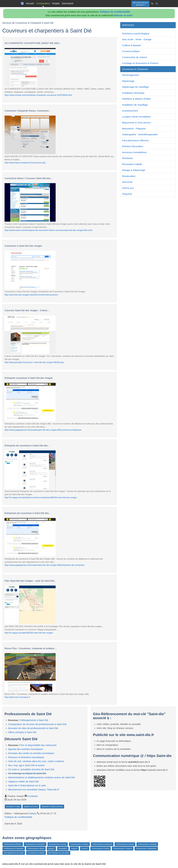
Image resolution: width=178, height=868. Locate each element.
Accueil (30, 3)
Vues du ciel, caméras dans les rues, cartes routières (36, 761)
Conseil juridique (131, 51)
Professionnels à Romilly (101, 849)
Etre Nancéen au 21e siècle (14, 853)
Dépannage (128, 81)
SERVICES (128, 25)
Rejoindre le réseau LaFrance (52, 807)
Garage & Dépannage (134, 170)
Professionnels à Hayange (147, 844)
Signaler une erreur (31, 807)
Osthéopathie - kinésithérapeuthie (140, 134)
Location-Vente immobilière (136, 117)
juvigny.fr (51, 849)
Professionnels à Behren (13, 844)
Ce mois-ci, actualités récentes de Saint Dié (31, 769)
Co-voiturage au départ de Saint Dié (27, 773)
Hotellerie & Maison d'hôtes (137, 99)
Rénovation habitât (132, 164)
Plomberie (127, 158)
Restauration (129, 176)
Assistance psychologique (136, 33)
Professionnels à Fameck (125, 844)
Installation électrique (133, 93)
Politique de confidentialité (115, 12)
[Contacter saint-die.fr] (157, 3)
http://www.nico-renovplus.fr (17, 697)
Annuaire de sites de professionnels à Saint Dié (33, 728)
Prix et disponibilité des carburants (38, 745)
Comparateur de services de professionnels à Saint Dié (37, 724)
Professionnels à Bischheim (35, 844)
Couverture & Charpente (135, 69)
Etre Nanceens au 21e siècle (59, 853)
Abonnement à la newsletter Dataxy (34, 789)
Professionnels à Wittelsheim (146, 849)
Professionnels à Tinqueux (123, 849)
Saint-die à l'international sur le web (27, 785)
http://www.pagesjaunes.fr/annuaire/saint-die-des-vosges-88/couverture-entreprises (43, 430)
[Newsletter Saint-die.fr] (152, 3)
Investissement (130, 111)
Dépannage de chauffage (135, 87)
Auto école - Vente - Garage (137, 39)
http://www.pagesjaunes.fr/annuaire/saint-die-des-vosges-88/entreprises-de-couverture (44, 565)
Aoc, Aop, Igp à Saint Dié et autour (26, 765)
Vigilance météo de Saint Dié (23, 781)
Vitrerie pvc (128, 188)
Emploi (56, 3)
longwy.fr (74, 849)
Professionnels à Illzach (36, 849)
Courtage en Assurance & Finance (140, 63)
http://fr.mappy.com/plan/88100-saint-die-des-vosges (29, 633)
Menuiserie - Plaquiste (134, 129)
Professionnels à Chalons (79, 844)
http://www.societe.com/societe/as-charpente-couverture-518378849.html (38, 95)
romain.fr (85, 849)
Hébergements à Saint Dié (34, 720)
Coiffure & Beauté (131, 45)
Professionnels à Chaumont (102, 844)
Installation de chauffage (135, 105)
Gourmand (67, 3)
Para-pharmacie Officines (135, 140)
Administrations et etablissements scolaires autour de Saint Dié (41, 777)
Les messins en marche (36, 853)
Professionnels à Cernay (58, 844)
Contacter (33, 796)
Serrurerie (127, 182)
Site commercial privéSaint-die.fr (140, 4)
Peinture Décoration (133, 146)
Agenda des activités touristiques (26, 749)
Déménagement (130, 75)
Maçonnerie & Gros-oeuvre (136, 123)
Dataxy (33, 813)
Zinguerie (127, 194)
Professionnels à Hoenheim (14, 849)
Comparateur (43, 3)
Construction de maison (135, 57)
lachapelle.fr (63, 849)
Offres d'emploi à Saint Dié (22, 732)
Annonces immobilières (134, 152)
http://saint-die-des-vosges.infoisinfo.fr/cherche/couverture (31, 295)
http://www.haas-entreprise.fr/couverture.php (25, 163)
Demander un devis (13, 807)
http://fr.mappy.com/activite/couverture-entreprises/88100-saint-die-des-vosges (41, 497)
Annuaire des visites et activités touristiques (31, 753)
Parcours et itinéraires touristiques (26, 757)
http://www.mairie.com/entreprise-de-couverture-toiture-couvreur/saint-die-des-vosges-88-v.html (49, 230)
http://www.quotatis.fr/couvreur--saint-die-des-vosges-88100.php (34, 362)
